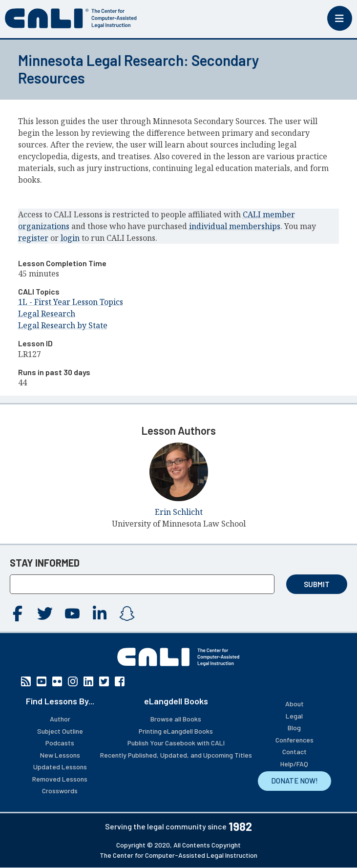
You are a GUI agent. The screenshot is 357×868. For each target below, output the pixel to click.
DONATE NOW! (294, 781)
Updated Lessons (60, 767)
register (33, 238)
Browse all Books (176, 719)
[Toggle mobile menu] (340, 18)
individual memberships (235, 226)
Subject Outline (60, 731)
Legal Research (47, 314)
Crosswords (60, 791)
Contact (294, 752)
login (70, 238)
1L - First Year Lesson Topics (71, 302)
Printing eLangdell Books (176, 731)
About (294, 704)
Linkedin (100, 614)
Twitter (45, 614)
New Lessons (60, 755)
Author (60, 719)
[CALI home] (71, 18)
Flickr (57, 681)
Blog (294, 728)
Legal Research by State (63, 325)
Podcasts (60, 743)
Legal (294, 716)
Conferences (294, 740)
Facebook (18, 614)
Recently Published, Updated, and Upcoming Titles (176, 755)
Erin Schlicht (179, 512)
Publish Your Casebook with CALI (176, 743)
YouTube (72, 614)
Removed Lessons (60, 779)
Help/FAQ (294, 764)
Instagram (127, 614)
